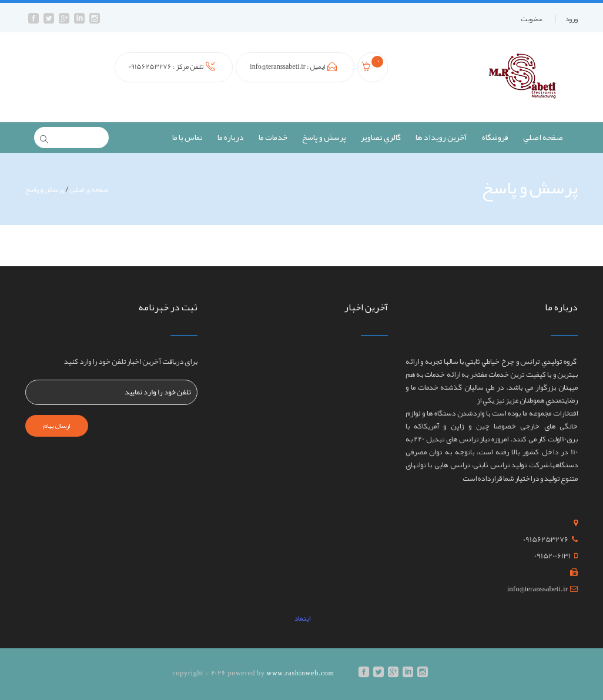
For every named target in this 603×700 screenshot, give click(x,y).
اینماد (301, 618)
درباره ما (231, 137)
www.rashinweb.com (300, 673)
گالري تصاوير (381, 137)
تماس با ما (187, 137)
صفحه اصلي (543, 137)
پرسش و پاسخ (324, 137)
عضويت (532, 19)
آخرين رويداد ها (441, 137)
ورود (572, 19)
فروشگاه (495, 137)
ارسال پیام (57, 426)
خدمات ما (273, 137)
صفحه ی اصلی (89, 189)
